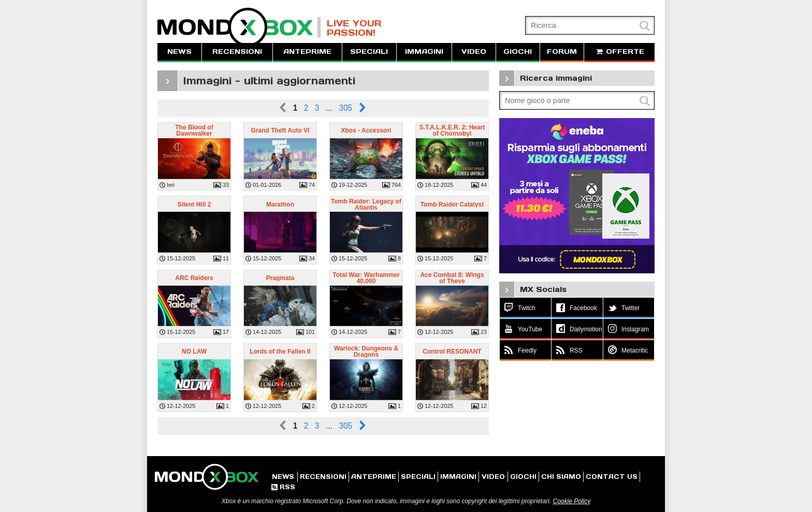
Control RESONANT (452, 352)
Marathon (280, 204)
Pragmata (280, 278)
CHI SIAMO (561, 477)
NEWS (179, 52)
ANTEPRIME (307, 52)
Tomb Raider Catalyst (452, 204)
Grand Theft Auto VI (280, 130)
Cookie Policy (571, 501)
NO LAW (194, 352)
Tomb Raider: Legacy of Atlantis (366, 204)
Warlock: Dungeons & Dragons (366, 352)
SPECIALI (369, 52)
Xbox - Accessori (366, 130)
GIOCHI (518, 52)
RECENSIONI (237, 52)
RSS (283, 487)
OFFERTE (619, 52)
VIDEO (474, 52)
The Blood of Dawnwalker (194, 130)
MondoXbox (239, 27)
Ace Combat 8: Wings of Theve (452, 278)
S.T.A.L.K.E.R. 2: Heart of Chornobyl (452, 130)
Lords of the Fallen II (280, 352)
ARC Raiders (194, 278)
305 (345, 108)
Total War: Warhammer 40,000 (366, 278)
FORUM (562, 52)
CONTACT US (612, 477)
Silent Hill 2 (194, 204)
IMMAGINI (424, 52)
